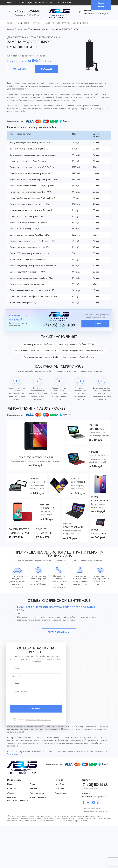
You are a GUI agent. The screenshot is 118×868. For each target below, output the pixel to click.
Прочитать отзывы (59, 632)
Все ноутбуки (63, 23)
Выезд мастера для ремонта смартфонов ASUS (30, 143)
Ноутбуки (36, 23)
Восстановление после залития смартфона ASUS (31, 174)
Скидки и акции (65, 3)
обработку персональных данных (38, 720)
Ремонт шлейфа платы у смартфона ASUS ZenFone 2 (32, 198)
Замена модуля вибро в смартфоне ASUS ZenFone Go (33, 266)
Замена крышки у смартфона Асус (25, 229)
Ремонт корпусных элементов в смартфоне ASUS (31, 192)
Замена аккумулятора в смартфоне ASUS (28, 217)
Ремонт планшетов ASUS (96, 427)
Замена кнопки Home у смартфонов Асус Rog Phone (32, 186)
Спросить (95, 324)
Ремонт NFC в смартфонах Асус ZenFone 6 (28, 161)
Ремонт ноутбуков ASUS (99, 454)
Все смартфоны (80, 23)
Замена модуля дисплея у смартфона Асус (28, 284)
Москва (88, 11)
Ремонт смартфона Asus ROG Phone (79, 357)
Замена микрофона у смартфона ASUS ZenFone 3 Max (33, 241)
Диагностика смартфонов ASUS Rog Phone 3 (29, 149)
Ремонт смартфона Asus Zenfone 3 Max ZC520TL (83, 351)
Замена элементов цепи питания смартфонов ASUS (32, 290)
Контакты (52, 3)
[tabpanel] (59, 55)
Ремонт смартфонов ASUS (36, 458)
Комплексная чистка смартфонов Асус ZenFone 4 (31, 210)
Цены (10, 3)
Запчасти (43, 3)
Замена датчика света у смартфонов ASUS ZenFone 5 (33, 167)
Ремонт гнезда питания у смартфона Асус (28, 260)
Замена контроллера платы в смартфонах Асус (30, 204)
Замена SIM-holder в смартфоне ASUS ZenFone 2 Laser (34, 297)
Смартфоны (23, 23)
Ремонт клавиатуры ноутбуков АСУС (47, 531)
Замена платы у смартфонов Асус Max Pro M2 (30, 235)
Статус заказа (101, 5)
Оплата (17, 3)
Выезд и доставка (30, 3)
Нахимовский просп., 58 (95, 797)
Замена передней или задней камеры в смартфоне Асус (34, 180)
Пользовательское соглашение (93, 809)
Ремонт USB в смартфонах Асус (24, 303)
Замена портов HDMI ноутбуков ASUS (19, 531)
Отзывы (11, 793)
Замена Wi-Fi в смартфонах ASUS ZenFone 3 (29, 223)
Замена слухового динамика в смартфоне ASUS (30, 247)
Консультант (21, 69)
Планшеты (49, 23)
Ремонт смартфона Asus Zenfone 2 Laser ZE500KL (36, 351)
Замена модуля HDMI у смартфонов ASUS (28, 272)
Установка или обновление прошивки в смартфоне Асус (34, 155)
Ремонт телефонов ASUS (47, 507)
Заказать (46, 69)
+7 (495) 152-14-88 (28, 12)
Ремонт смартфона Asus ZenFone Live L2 (41, 357)
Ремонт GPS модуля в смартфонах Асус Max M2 (30, 254)
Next (107, 615)
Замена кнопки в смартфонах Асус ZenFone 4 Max (31, 278)
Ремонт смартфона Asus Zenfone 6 (38, 345)
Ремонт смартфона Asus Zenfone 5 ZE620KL (76, 345)
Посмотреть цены (17, 61)
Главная (11, 23)
